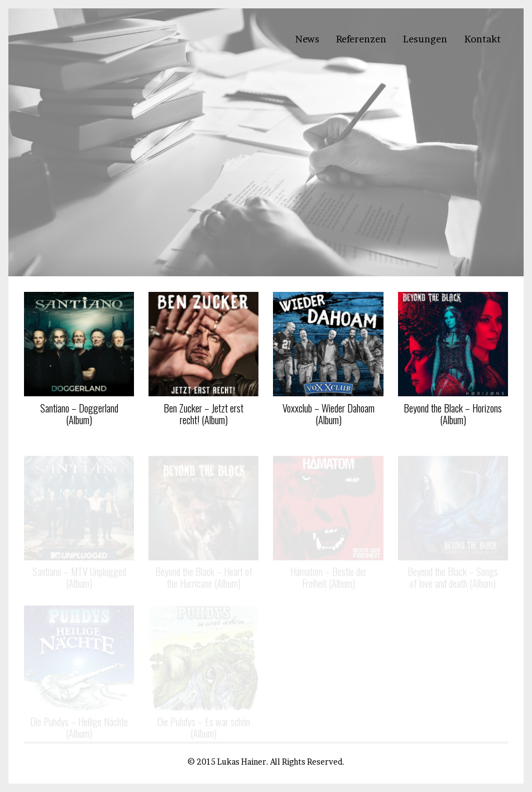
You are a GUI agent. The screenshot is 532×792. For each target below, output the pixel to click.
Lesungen (425, 39)
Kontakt (483, 39)
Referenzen (361, 39)
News (307, 39)
